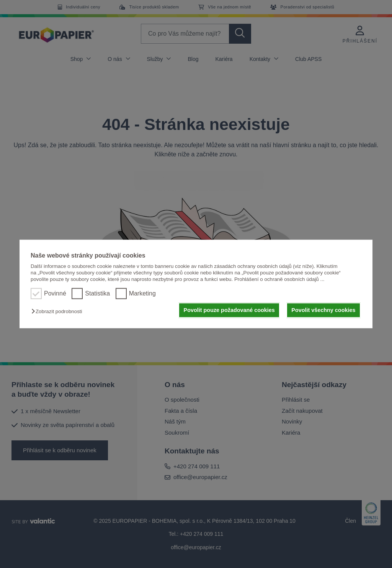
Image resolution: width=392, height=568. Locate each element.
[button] (59, 311)
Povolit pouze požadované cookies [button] (229, 310)
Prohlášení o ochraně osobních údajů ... (279, 280)
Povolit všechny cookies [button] (323, 310)
